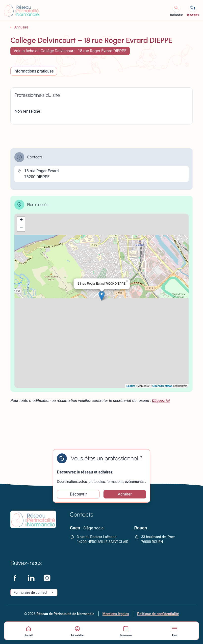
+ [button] (21, 220)
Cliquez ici (161, 401)
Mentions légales (116, 614)
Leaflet (131, 386)
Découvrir (78, 494)
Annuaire (21, 27)
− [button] (21, 228)
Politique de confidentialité (158, 614)
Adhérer (125, 494)
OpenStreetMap (162, 386)
